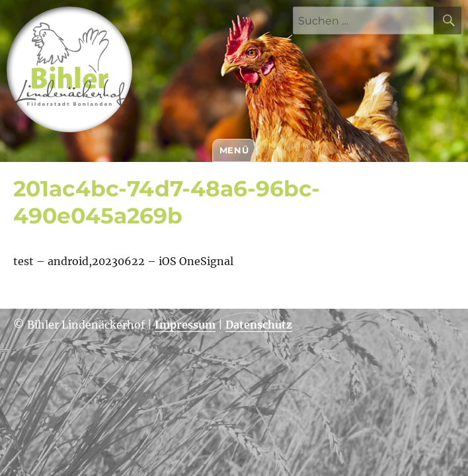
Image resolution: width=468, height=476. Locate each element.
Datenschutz (259, 325)
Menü (234, 150)
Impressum (185, 325)
